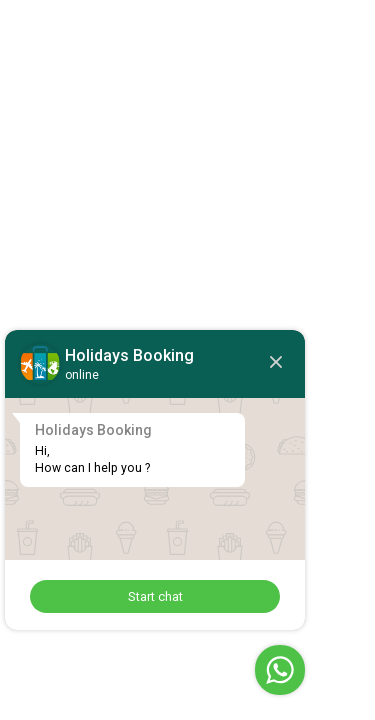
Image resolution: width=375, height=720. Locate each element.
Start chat (155, 596)
